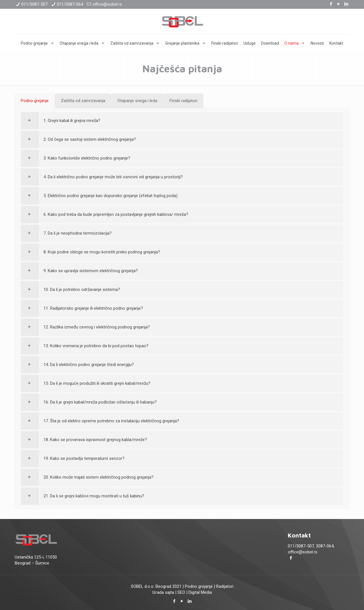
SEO (181, 592)
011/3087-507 (34, 4)
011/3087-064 (70, 4)
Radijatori (225, 586)
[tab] (35, 101)
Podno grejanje (199, 586)
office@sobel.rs (107, 4)
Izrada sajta (163, 592)
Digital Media (200, 592)
